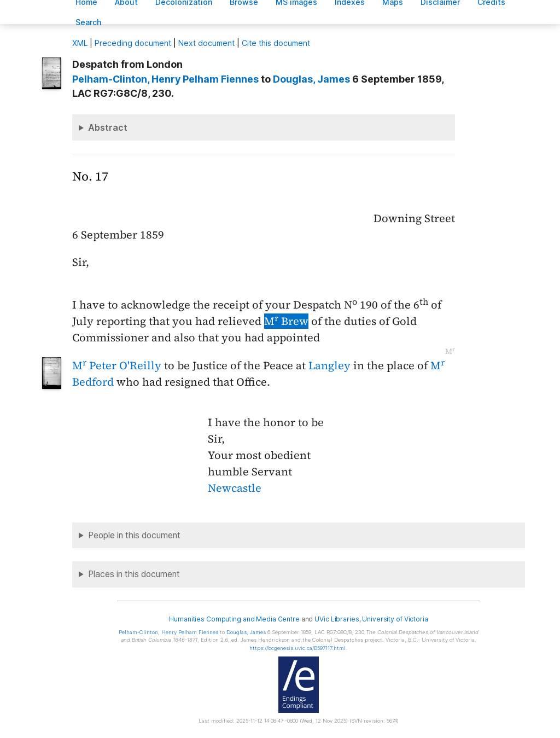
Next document (206, 43)
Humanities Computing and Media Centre (234, 619)
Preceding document (133, 43)
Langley (329, 365)
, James (311, 79)
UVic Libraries (337, 619)
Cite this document (276, 43)
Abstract (108, 127)
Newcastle (235, 488)
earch (89, 22)
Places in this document (134, 574)
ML (80, 43)
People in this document (134, 535)
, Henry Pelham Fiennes (165, 79)
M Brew (286, 321)
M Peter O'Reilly (117, 365)
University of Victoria (395, 619)
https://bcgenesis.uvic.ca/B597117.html (297, 648)
